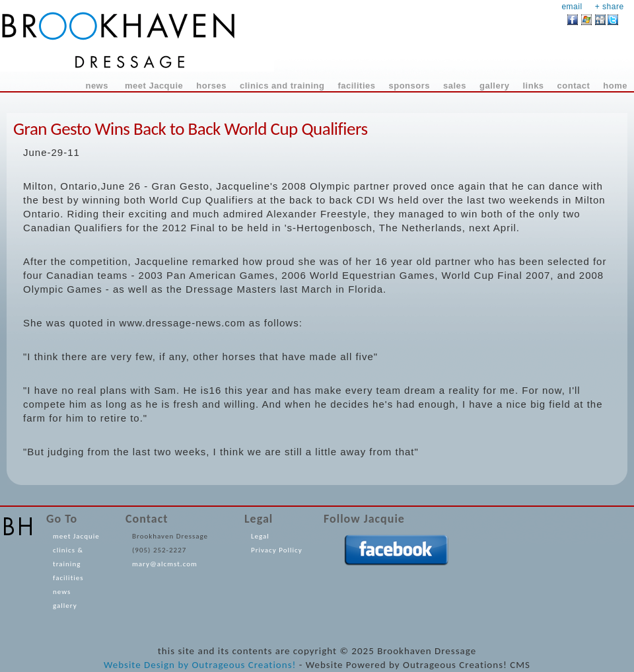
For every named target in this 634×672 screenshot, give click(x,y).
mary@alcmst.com (165, 564)
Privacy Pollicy (277, 550)
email (572, 7)
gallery (65, 606)
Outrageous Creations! (244, 665)
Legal (260, 536)
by (183, 665)
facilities (68, 578)
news (62, 592)
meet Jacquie (76, 536)
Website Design (139, 665)
